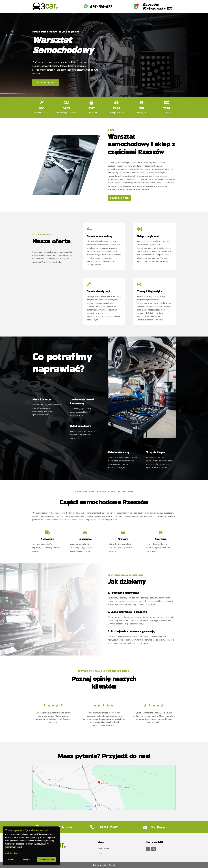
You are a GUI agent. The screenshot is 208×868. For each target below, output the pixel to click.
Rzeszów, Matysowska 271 (157, 6)
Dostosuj (27, 860)
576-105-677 (101, 6)
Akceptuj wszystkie (47, 860)
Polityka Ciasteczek (14, 853)
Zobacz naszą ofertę (45, 83)
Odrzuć (11, 860)
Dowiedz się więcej (120, 198)
